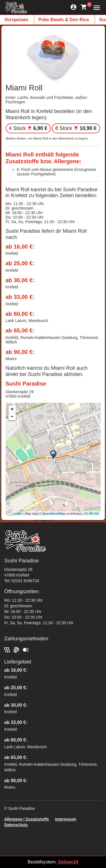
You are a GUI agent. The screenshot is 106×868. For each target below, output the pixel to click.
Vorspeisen (16, 20)
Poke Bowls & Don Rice (64, 20)
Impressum (66, 819)
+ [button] (12, 409)
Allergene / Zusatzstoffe (27, 819)
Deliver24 (68, 862)
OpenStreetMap (54, 514)
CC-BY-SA (91, 514)
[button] (95, 7)
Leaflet (18, 514)
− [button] (12, 417)
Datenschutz (16, 825)
